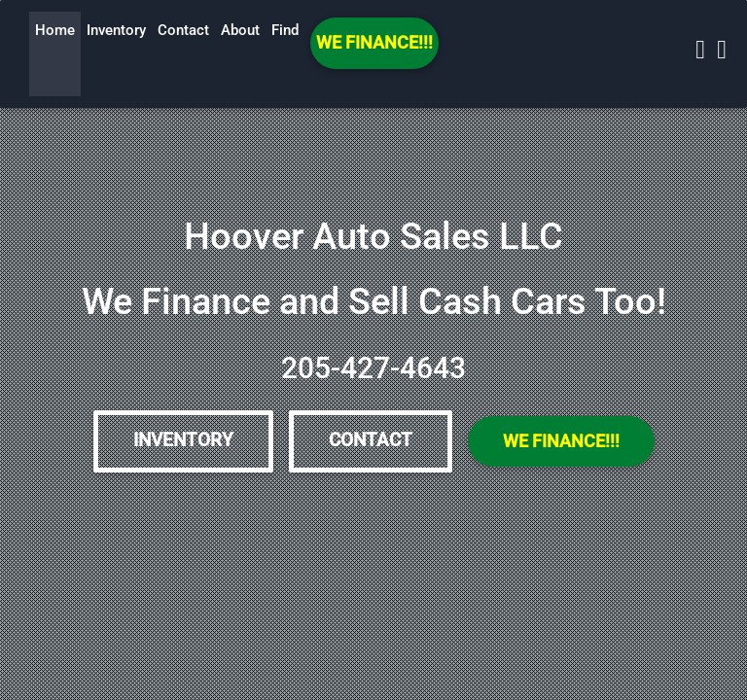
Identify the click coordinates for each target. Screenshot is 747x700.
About (240, 30)
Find (285, 30)
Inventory (116, 30)
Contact (183, 30)
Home (55, 30)
